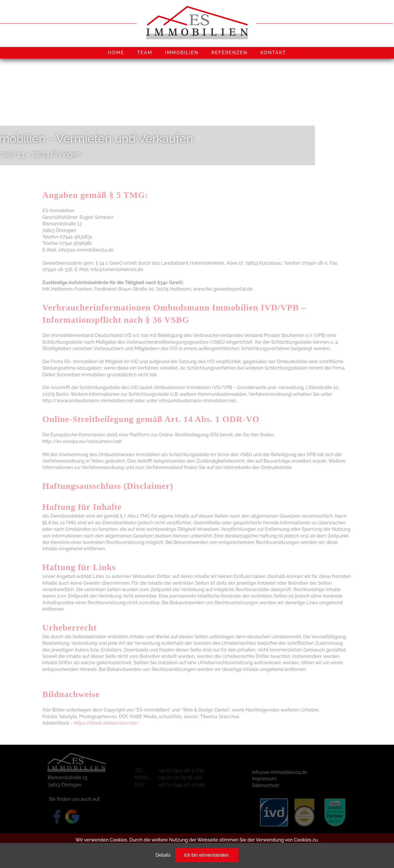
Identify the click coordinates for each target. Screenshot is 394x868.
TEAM (144, 53)
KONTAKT (273, 53)
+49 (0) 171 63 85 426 (180, 777)
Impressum (264, 779)
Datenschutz (266, 785)
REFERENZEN (229, 53)
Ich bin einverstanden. (207, 855)
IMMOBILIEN (182, 53)
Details (163, 855)
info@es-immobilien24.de (279, 772)
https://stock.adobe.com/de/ (106, 723)
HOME (116, 53)
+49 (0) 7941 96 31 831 (181, 771)
